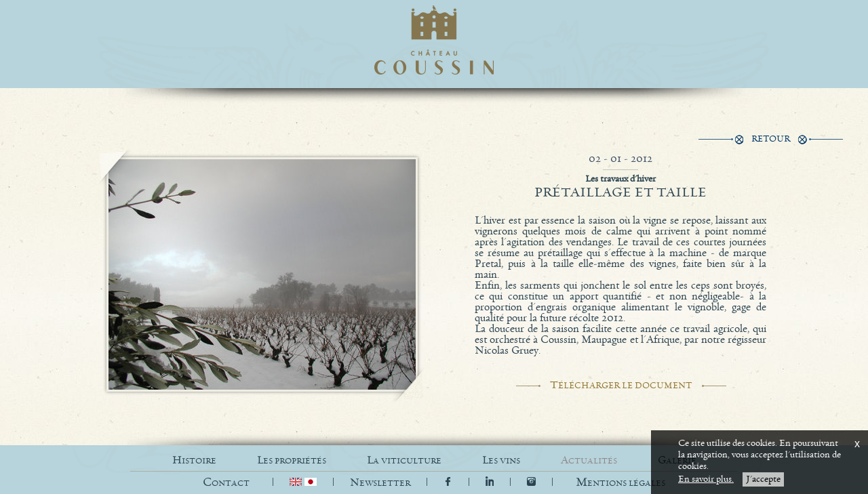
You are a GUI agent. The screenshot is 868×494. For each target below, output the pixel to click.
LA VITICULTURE (404, 460)
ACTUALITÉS (589, 460)
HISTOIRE (194, 460)
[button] (620, 483)
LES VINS (501, 460)
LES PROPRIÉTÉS (292, 460)
